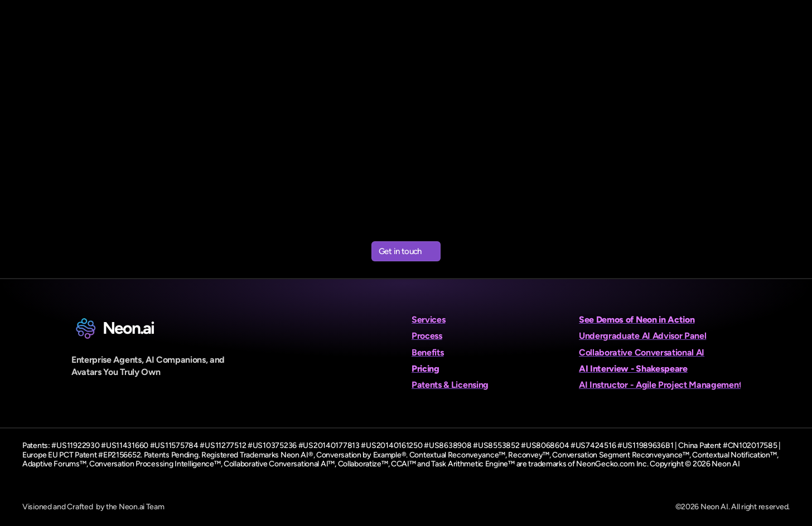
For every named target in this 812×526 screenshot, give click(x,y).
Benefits (427, 352)
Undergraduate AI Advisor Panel (642, 336)
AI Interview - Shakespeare (633, 369)
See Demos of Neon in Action (637, 320)
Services (428, 320)
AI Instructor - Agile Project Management (660, 385)
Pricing (426, 369)
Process (427, 336)
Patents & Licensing (450, 385)
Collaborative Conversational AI (642, 352)
